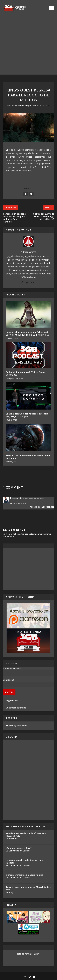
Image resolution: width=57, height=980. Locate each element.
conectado (30, 534)
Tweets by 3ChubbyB (16, 726)
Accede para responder (42, 507)
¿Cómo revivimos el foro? (19, 848)
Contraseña (8, 680)
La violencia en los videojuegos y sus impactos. (24, 861)
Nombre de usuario (12, 669)
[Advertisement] (29, 46)
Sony (11, 892)
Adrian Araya (24, 106)
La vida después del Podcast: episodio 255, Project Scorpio (27, 415)
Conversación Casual (19, 851)
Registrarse (12, 701)
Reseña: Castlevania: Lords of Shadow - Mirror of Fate (26, 835)
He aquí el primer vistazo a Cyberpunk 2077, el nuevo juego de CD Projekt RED (28, 333)
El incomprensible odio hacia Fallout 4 (25, 875)
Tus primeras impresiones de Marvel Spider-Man (28, 888)
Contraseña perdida (16, 708)
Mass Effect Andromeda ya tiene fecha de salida (28, 457)
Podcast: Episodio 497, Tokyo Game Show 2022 (26, 373)
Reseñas (13, 839)
